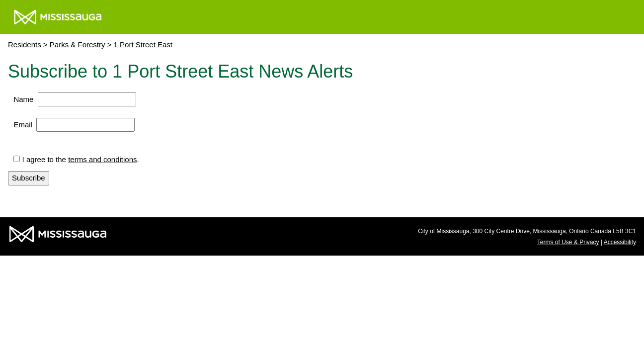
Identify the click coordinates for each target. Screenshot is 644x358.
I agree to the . (81, 159)
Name (23, 99)
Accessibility (620, 242)
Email (23, 125)
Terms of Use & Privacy (568, 242)
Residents (25, 45)
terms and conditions (102, 159)
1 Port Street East (143, 45)
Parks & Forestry (78, 45)
